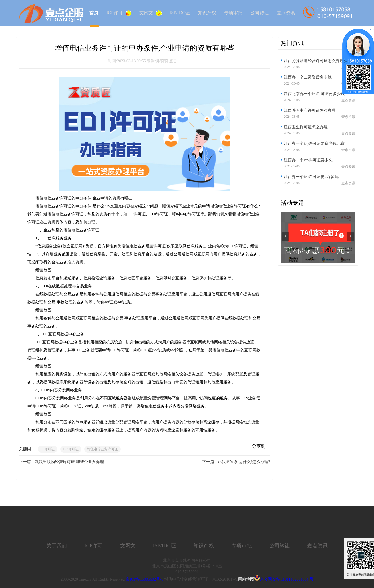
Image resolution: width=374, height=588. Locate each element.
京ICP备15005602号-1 (144, 579)
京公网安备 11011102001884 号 (286, 579)
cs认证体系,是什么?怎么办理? (244, 462)
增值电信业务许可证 (102, 449)
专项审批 (233, 13)
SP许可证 (48, 449)
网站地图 (246, 579)
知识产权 (207, 13)
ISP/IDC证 (180, 13)
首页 (94, 13)
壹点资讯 (286, 13)
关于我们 (57, 546)
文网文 (150, 13)
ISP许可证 (71, 449)
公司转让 (260, 13)
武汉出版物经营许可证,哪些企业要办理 (69, 462)
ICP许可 (119, 13)
